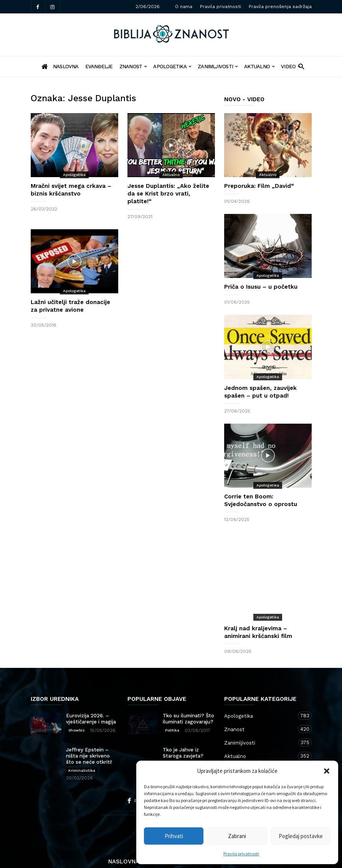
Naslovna (124, 838)
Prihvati (174, 836)
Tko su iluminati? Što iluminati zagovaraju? (188, 695)
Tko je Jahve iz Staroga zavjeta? (183, 729)
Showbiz (77, 707)
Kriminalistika (82, 747)
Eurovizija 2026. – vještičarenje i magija (91, 695)
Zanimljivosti (218, 67)
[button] (327, 771)
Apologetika (172, 67)
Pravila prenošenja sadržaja (280, 7)
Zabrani (237, 836)
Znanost (133, 67)
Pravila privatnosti (241, 854)
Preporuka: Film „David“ (259, 186)
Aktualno (259, 67)
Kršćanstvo (260, 746)
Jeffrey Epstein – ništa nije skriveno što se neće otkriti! (89, 732)
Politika (172, 707)
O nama (184, 7)
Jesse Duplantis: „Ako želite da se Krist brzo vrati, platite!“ (168, 194)
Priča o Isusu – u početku (261, 287)
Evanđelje (99, 67)
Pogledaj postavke (301, 836)
